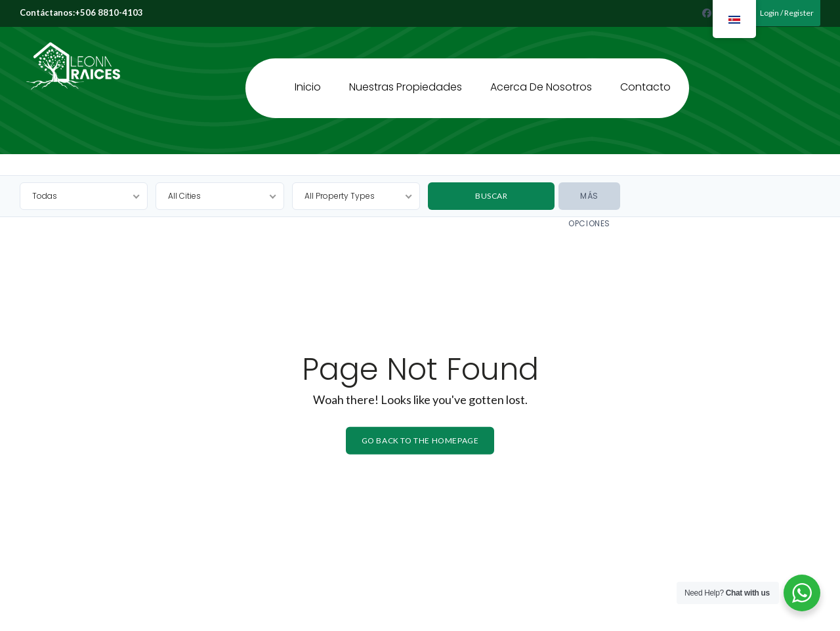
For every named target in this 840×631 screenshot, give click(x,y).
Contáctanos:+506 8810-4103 (81, 12)
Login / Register (783, 13)
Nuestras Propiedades (406, 80)
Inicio (308, 80)
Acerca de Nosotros (541, 80)
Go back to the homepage (420, 440)
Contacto (645, 80)
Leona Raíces (57, 34)
